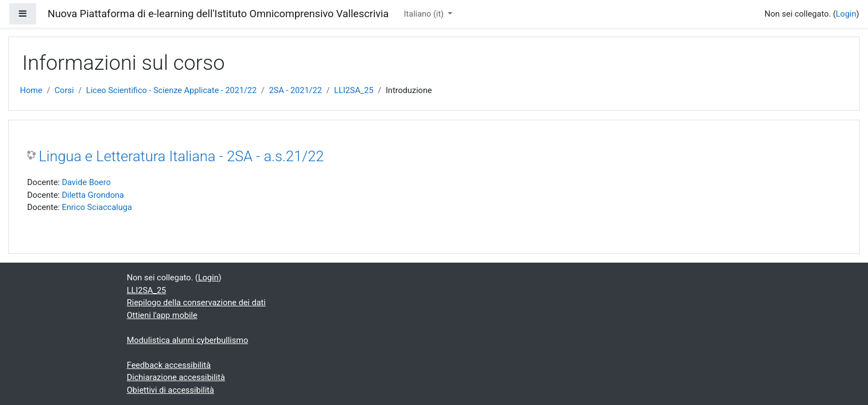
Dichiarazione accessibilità (176, 377)
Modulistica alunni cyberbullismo (187, 340)
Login (846, 14)
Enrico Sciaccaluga (97, 207)
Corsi (64, 90)
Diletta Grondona (93, 195)
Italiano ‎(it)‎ (425, 14)
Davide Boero (86, 182)
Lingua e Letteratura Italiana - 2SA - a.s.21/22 (181, 156)
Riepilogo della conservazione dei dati (196, 303)
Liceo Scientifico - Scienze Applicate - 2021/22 (172, 90)
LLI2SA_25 (354, 90)
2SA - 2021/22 (295, 90)
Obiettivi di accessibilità (170, 390)
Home (31, 90)
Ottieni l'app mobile (162, 315)
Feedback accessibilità (169, 365)
